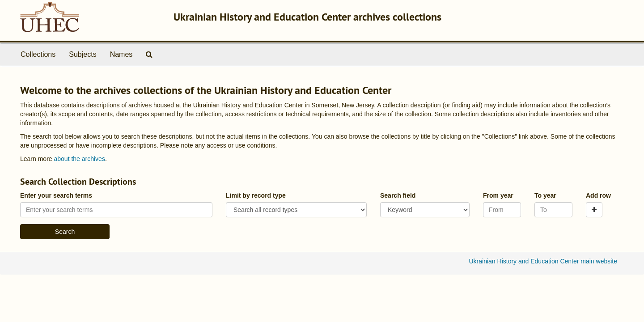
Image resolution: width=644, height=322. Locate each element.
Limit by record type (256, 195)
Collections (38, 54)
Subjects (83, 54)
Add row (598, 195)
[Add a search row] (594, 210)
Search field (398, 195)
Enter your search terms (56, 195)
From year (498, 195)
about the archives (79, 159)
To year (545, 195)
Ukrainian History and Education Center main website (543, 261)
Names (121, 54)
